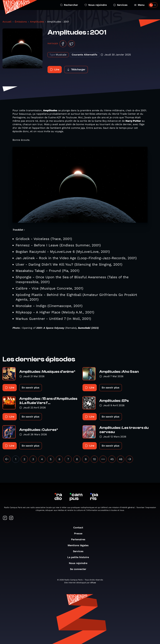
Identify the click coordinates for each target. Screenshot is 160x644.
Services (120, 5)
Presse (80, 533)
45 (112, 459)
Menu (139, 5)
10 (94, 459)
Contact (80, 528)
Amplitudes (37, 22)
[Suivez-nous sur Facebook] (5, 518)
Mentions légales (80, 545)
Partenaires (80, 539)
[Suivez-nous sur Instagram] (11, 518)
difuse (93, 583)
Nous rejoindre (96, 5)
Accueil (7, 22)
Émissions (21, 22)
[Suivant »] (129, 459)
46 (121, 459)
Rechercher (69, 5)
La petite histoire (80, 557)
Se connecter (80, 569)
